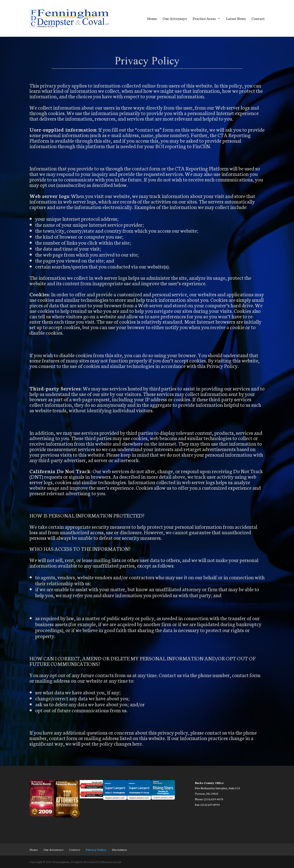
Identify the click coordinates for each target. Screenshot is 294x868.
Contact (258, 19)
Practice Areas (204, 19)
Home (152, 19)
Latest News (236, 19)
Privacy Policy (96, 850)
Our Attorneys (175, 19)
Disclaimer (119, 850)
